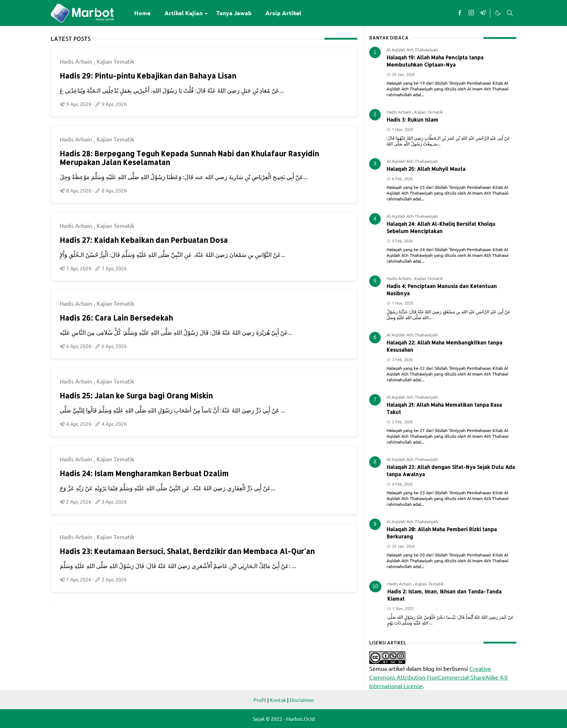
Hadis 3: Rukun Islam (412, 120)
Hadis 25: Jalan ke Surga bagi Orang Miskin (136, 395)
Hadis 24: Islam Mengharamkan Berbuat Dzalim (144, 473)
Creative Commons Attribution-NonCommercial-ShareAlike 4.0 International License (438, 677)
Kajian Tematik (115, 61)
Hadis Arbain (77, 61)
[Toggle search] (510, 13)
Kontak (278, 700)
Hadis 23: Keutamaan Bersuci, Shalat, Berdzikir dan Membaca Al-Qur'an (187, 551)
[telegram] (483, 13)
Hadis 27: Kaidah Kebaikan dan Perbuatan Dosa (144, 240)
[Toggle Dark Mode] (498, 13)
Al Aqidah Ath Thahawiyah (412, 50)
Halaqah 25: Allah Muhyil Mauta (426, 169)
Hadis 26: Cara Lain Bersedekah (116, 318)
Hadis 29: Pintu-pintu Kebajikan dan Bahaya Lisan (148, 76)
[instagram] (471, 13)
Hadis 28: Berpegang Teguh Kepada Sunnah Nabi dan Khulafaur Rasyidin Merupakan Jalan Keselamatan (189, 158)
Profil (260, 700)
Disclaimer (302, 700)
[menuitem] (142, 13)
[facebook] (460, 13)
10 (375, 586)
